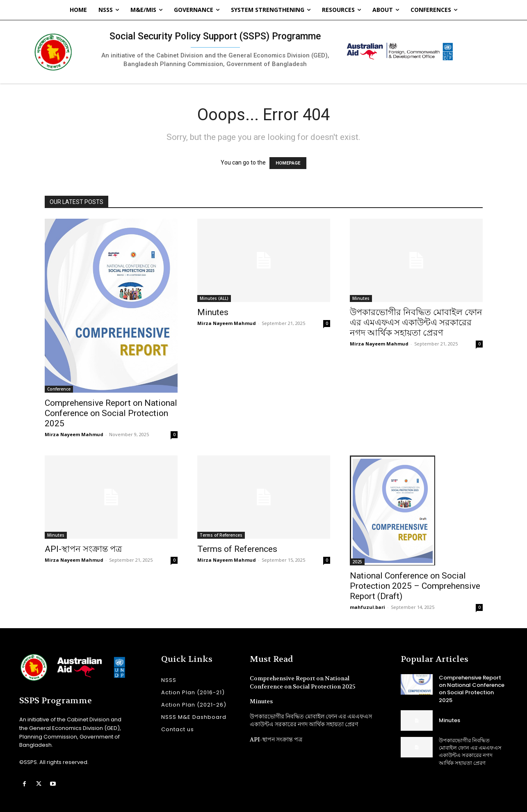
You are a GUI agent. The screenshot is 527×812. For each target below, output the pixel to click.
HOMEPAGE (288, 163)
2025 (357, 562)
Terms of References (221, 535)
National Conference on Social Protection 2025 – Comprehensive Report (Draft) (415, 586)
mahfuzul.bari (367, 607)
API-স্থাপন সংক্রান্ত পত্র (83, 549)
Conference (59, 389)
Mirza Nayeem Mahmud (74, 434)
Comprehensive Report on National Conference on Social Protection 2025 (111, 413)
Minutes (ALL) (214, 298)
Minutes (213, 312)
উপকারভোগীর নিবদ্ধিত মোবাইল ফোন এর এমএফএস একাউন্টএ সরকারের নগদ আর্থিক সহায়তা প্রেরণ (416, 323)
